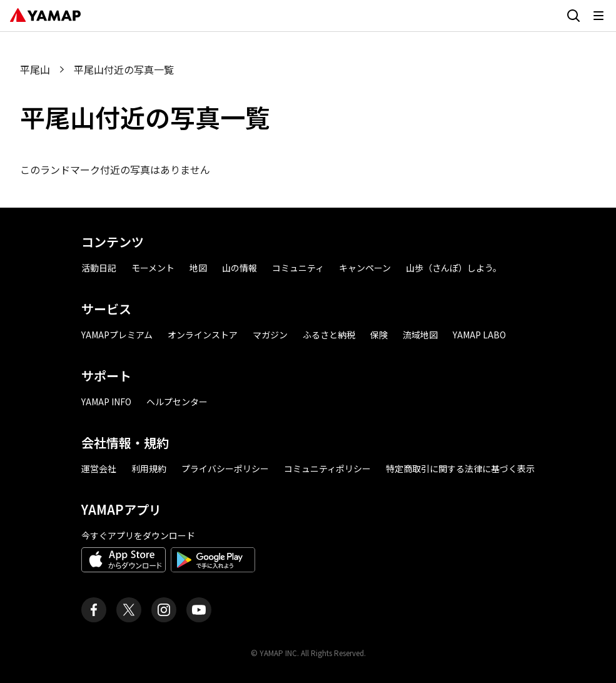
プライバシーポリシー (225, 468)
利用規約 (149, 468)
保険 (379, 335)
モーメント (153, 268)
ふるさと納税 (329, 335)
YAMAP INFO (106, 402)
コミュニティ (298, 268)
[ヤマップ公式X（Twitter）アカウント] (129, 610)
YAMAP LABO (479, 335)
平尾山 (35, 69)
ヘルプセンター (177, 402)
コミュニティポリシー (327, 468)
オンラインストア (203, 335)
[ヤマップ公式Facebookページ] (94, 610)
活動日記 (99, 268)
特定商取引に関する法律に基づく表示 (460, 468)
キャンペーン (365, 268)
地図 (198, 268)
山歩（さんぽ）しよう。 (454, 268)
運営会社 (99, 468)
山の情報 (240, 268)
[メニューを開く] (598, 16)
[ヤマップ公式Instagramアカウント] (164, 610)
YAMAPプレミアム (117, 335)
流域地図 (420, 335)
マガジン (270, 335)
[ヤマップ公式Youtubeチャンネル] (199, 610)
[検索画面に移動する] (573, 16)
